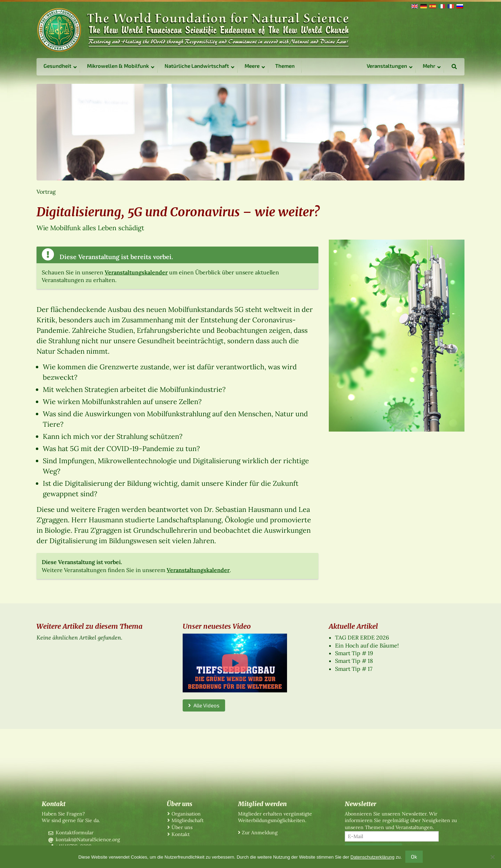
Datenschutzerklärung (372, 857)
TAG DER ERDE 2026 (362, 637)
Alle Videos (204, 705)
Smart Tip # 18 (354, 661)
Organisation (186, 814)
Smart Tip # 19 (354, 653)
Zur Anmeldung (260, 833)
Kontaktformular (75, 833)
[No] (492, 857)
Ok (414, 857)
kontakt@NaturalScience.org (88, 839)
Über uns (182, 827)
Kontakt (181, 834)
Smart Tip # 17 (354, 669)
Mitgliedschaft (188, 820)
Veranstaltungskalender (136, 272)
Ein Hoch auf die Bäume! (367, 645)
